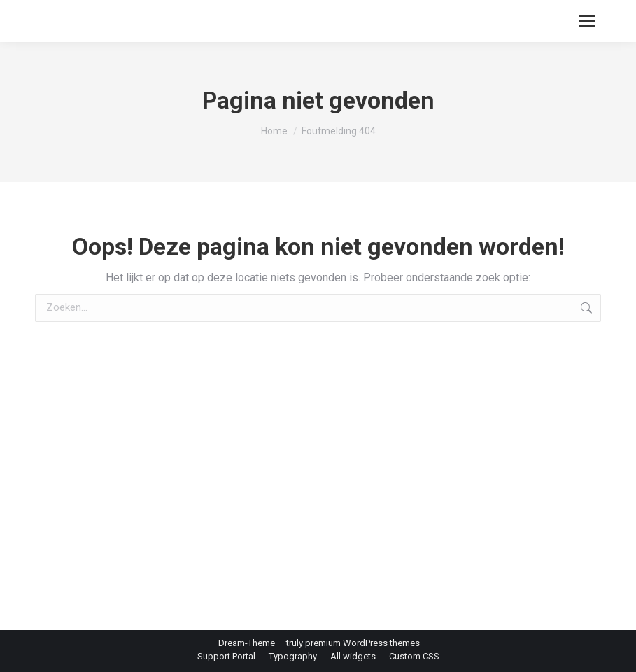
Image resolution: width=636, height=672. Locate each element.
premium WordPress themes (362, 643)
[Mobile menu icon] (587, 21)
